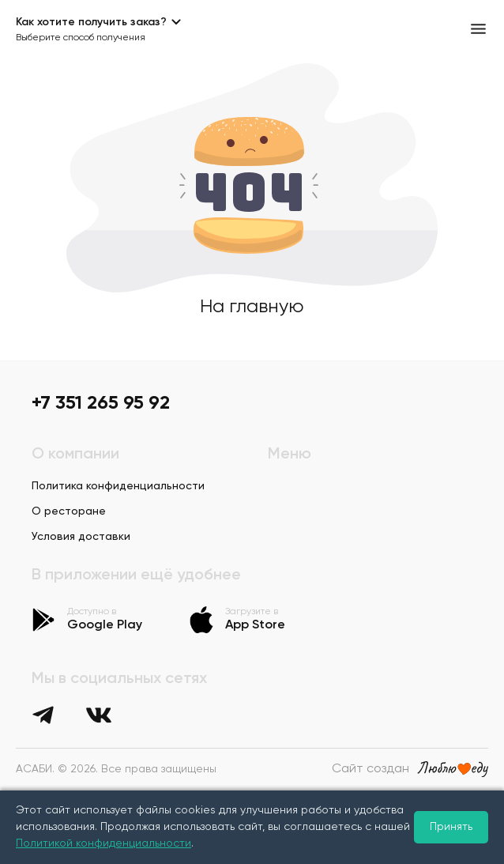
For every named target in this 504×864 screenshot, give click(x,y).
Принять (451, 827)
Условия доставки (81, 537)
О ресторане (69, 511)
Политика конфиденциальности (118, 486)
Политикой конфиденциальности (103, 843)
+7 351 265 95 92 (101, 403)
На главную (252, 307)
